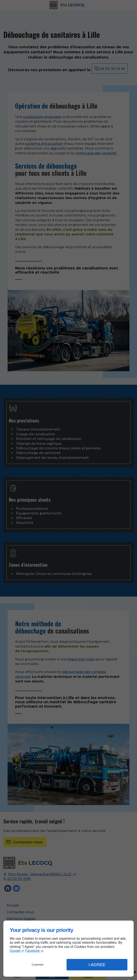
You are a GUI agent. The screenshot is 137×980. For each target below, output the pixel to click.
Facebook (32, 951)
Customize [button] (38, 965)
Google (15, 951)
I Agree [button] (97, 965)
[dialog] (68, 949)
